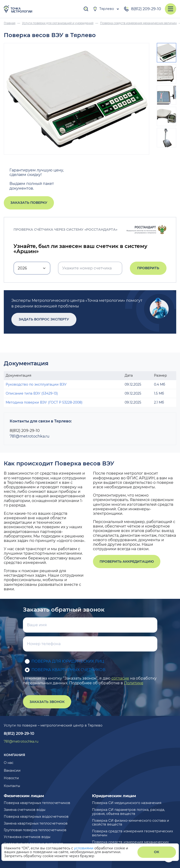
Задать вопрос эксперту (44, 319)
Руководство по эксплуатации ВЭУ (36, 384)
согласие (120, 678)
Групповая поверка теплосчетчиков (35, 830)
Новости (11, 778)
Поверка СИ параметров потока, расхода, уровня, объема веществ (128, 812)
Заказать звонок (47, 702)
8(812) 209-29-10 (142, 9)
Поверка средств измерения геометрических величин (132, 833)
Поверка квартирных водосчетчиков (36, 817)
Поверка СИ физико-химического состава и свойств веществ (131, 823)
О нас (9, 763)
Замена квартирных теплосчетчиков (36, 823)
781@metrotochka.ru (30, 436)
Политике (134, 683)
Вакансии (12, 770)
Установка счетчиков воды (27, 837)
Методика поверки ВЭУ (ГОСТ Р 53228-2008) (44, 402)
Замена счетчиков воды (25, 810)
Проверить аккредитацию (127, 562)
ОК (157, 852)
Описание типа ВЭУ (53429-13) (32, 393)
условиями (84, 848)
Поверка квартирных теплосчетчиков (37, 803)
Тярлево (103, 9)
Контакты (12, 786)
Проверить (148, 268)
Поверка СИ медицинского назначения (127, 803)
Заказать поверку (29, 203)
